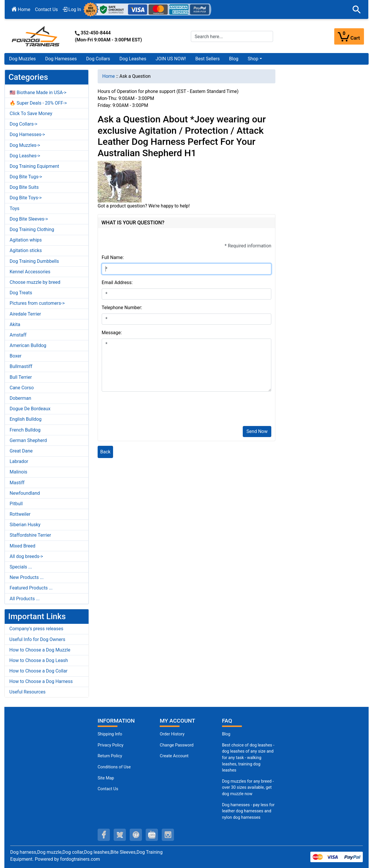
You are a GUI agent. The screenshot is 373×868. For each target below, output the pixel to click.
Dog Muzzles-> (25, 145)
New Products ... (27, 577)
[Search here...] (232, 36)
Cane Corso (22, 388)
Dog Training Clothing (32, 229)
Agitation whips (26, 240)
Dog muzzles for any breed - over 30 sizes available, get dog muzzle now (248, 788)
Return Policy (110, 756)
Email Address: (117, 282)
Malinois (19, 472)
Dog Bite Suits (24, 187)
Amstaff (18, 335)
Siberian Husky (25, 525)
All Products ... (25, 599)
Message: (112, 333)
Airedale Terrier (25, 314)
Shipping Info (110, 734)
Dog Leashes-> (25, 156)
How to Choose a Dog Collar (38, 671)
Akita (15, 324)
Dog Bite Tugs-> (26, 177)
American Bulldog (28, 345)
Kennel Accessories (30, 272)
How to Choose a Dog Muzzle (40, 650)
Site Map (106, 778)
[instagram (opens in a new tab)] (168, 835)
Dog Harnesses (61, 59)
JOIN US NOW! (171, 59)
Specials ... (21, 567)
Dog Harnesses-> (27, 134)
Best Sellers (207, 59)
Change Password (177, 745)
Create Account (174, 756)
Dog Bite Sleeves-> (29, 219)
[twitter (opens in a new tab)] (120, 835)
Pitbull (16, 504)
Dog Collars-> (23, 124)
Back (105, 452)
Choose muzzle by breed (35, 282)
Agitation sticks (26, 250)
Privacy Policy (111, 745)
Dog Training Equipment (34, 166)
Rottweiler (20, 514)
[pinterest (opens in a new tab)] (136, 835)
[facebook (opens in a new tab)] (104, 835)
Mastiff (17, 483)
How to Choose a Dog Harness (41, 681)
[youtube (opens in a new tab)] (152, 835)
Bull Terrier (21, 377)
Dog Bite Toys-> (26, 198)
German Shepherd (28, 440)
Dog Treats (21, 293)
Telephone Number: (122, 308)
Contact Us (46, 9)
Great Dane (21, 451)
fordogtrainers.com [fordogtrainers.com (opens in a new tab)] (80, 859)
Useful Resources (27, 692)
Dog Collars (98, 59)
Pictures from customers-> (37, 303)
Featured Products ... (31, 588)
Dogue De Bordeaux (30, 409)
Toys (15, 208)
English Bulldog (25, 419)
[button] (357, 10)
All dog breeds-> (26, 556)
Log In (72, 9)
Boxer (16, 356)
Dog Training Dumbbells (34, 261)
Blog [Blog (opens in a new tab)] (234, 59)
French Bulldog (25, 430)
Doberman (20, 398)
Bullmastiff (21, 366)
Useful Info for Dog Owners (37, 639)
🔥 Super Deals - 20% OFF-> (38, 103)
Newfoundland (25, 493)
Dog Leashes (133, 59)
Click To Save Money (31, 113)
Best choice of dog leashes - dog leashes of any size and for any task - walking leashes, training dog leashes (248, 758)
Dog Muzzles (22, 59)
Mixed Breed (22, 546)
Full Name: (113, 257)
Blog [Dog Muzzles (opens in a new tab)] (226, 734)
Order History (172, 734)
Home (21, 9)
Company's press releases (36, 629)
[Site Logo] (36, 36)
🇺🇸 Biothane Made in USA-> (38, 93)
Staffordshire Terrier (30, 535)
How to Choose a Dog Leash (39, 660)
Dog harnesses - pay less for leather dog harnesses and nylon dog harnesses (248, 811)
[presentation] (146, 410)
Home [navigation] (109, 76)
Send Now (257, 431)
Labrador (19, 461)
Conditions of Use (114, 767)
